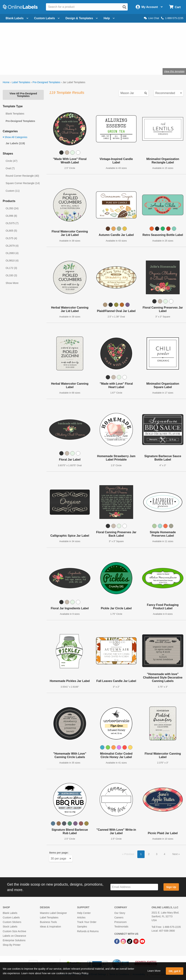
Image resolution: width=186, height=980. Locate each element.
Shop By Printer (12, 945)
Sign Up (171, 887)
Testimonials (121, 927)
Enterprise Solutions (14, 940)
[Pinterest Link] (136, 941)
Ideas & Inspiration (50, 927)
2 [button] (149, 854)
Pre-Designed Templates (46, 82)
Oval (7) (10, 168)
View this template (174, 71)
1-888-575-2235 (172, 18)
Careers (119, 917)
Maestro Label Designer (53, 913)
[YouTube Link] (142, 941)
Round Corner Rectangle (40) (22, 176)
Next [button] (175, 854)
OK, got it (175, 971)
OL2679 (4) (12, 246)
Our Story (120, 913)
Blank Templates (15, 114)
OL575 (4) (11, 238)
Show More (12, 283)
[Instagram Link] (124, 941)
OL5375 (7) (12, 223)
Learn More (154, 971)
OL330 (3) (11, 275)
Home (6, 82)
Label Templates (21, 82)
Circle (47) (12, 161)
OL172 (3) (11, 268)
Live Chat (151, 18)
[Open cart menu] (175, 7)
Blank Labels (10, 913)
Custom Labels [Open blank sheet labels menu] (47, 18)
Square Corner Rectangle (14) (23, 183)
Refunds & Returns (88, 931)
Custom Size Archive (14, 931)
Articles (81, 917)
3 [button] (157, 854)
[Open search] (124, 7)
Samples (82, 927)
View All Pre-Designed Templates (23, 95)
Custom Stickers (12, 922)
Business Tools (48, 922)
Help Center (84, 913)
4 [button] (165, 854)
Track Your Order (87, 922)
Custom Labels (11, 917)
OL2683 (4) (12, 253)
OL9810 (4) (12, 261)
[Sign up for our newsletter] (134, 887)
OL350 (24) (12, 208)
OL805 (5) (11, 231)
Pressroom (120, 922)
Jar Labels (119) (15, 143)
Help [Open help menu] (109, 18)
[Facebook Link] (117, 941)
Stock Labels (10, 927)
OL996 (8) (11, 216)
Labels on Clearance (14, 936)
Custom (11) (13, 191)
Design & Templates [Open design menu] (82, 18)
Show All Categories (15, 137)
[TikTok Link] (130, 941)
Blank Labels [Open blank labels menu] (17, 18)
